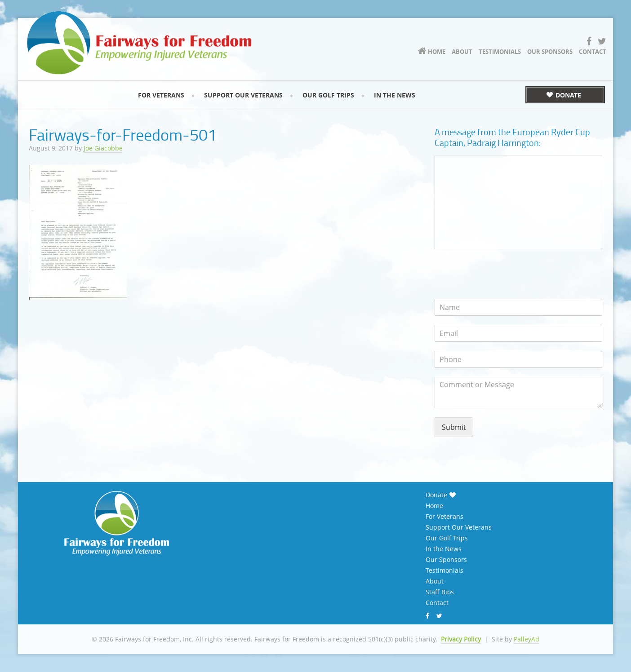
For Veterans (444, 517)
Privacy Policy (461, 639)
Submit (454, 427)
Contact (437, 603)
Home (434, 506)
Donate (436, 495)
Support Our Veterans (459, 527)
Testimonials (444, 570)
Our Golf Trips (447, 538)
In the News (444, 549)
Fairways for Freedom (139, 43)
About (435, 581)
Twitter (440, 616)
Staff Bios (440, 592)
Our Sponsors (446, 560)
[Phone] (518, 359)
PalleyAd (527, 639)
